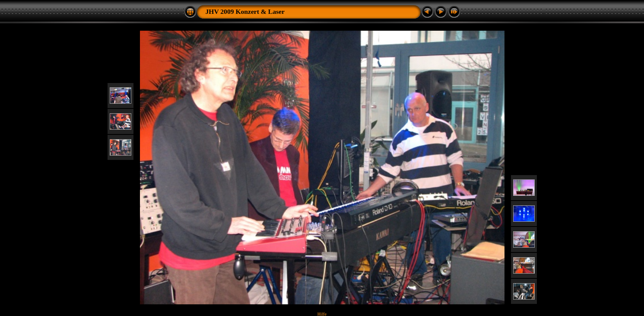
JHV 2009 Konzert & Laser (245, 11)
